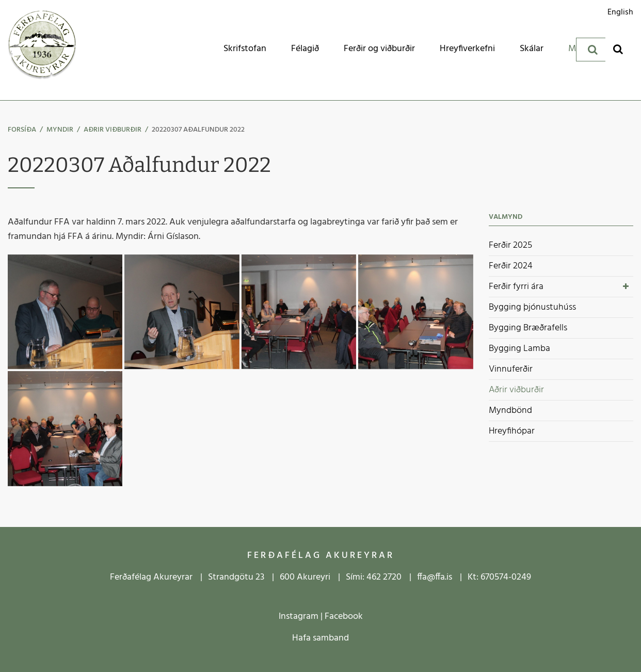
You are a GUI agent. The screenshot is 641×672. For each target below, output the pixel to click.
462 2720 (384, 577)
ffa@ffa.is (435, 577)
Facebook (344, 617)
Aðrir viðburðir (113, 130)
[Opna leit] (618, 49)
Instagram (299, 617)
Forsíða (22, 130)
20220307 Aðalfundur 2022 (198, 130)
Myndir (60, 130)
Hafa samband (320, 638)
